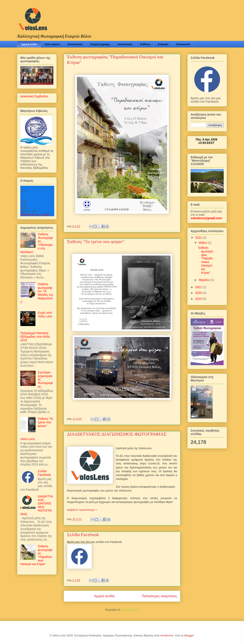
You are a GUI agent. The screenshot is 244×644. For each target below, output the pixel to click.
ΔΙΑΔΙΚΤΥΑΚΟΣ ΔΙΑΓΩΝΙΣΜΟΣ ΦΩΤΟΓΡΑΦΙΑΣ (117, 434)
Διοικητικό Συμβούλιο (34, 96)
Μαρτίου (205, 280)
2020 (199, 293)
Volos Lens (28, 439)
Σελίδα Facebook (83, 535)
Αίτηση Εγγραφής (100, 44)
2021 (199, 287)
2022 (199, 238)
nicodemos (167, 635)
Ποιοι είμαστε (52, 44)
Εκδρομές (163, 44)
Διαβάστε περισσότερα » (82, 510)
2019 (199, 299)
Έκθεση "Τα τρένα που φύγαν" (96, 241)
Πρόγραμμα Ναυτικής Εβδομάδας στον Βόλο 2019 (35, 337)
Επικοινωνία (183, 44)
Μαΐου (203, 243)
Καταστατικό (75, 44)
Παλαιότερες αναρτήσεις (159, 596)
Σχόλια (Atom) (130, 610)
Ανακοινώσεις (125, 44)
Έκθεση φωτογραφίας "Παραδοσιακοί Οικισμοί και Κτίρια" (206, 260)
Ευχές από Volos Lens (45, 314)
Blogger (189, 635)
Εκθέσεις (145, 44)
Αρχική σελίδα (29, 44)
